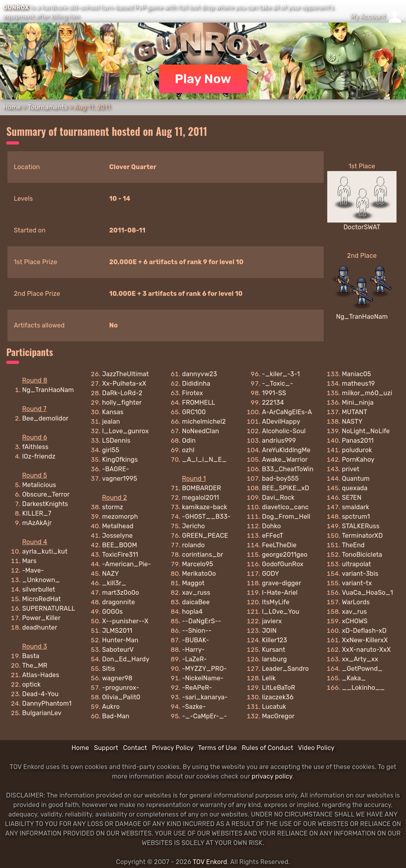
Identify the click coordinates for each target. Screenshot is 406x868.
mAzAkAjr (37, 523)
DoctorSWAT (362, 227)
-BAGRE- (116, 469)
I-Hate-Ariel (280, 593)
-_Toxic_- (278, 384)
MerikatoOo (199, 574)
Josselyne (117, 536)
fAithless (35, 447)
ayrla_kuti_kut (45, 551)
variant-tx (357, 583)
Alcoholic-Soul (284, 431)
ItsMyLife (276, 602)
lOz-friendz (39, 456)
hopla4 (192, 612)
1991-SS (274, 393)
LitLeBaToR (279, 688)
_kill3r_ (114, 583)
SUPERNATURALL (49, 608)
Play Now (203, 79)
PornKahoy (358, 460)
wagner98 (117, 678)
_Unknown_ (41, 580)
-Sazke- (194, 707)
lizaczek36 (278, 697)
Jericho (194, 526)
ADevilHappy (281, 422)
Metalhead (118, 526)
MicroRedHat (42, 599)
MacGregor (278, 716)
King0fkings (120, 460)
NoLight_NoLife (366, 431)
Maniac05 (357, 374)
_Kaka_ (354, 678)
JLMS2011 (117, 631)
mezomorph (120, 517)
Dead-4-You (40, 694)
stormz (113, 507)
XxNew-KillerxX (365, 640)
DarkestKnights (45, 504)
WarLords (356, 602)
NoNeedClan (201, 431)
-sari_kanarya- (205, 697)
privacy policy (272, 776)
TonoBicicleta (362, 555)
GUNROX (16, 8)
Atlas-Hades (41, 675)
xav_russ (196, 593)
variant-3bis (360, 574)
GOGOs (112, 612)
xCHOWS (355, 621)
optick (31, 684)
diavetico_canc (285, 507)
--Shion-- (197, 631)
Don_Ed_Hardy (126, 659)
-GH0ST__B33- (206, 517)
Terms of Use (218, 748)
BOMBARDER (202, 488)
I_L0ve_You (281, 612)
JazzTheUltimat (125, 374)
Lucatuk (274, 707)
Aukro (111, 707)
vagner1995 (120, 479)
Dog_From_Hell (286, 517)
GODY (270, 574)
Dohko (271, 526)
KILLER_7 (37, 513)
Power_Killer (41, 618)
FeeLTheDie (279, 545)
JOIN (269, 631)
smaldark (356, 507)
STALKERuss (361, 526)
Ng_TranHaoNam (362, 317)
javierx (272, 621)
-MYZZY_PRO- (204, 669)
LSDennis (116, 441)
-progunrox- (121, 688)
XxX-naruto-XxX (366, 650)
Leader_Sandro (285, 669)
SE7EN (352, 498)
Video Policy (316, 748)
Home (12, 107)
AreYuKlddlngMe (286, 450)
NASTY (352, 422)
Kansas (113, 412)
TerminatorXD (362, 536)
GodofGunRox (283, 564)
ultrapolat (357, 564)
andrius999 (279, 441)
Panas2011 (358, 441)
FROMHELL (199, 403)
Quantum (356, 479)
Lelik (269, 678)
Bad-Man (116, 716)
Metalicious (39, 485)
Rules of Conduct (268, 748)
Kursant (274, 650)
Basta (31, 656)
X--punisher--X (125, 621)
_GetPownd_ (362, 669)
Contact (135, 748)
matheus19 (359, 384)
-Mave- (33, 570)
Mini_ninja (358, 403)
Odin (189, 441)
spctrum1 (356, 517)
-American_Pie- (127, 564)
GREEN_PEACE (205, 536)
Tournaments (47, 107)
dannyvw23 (199, 374)
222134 (273, 403)
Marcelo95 (198, 564)
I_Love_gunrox (125, 431)
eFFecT (273, 536)
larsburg (274, 659)
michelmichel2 (204, 422)
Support (106, 748)
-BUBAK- (195, 640)
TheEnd (353, 545)
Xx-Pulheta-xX (124, 384)
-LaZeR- (194, 659)
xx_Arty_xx (360, 659)
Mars (29, 561)
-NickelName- (203, 678)
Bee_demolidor (45, 418)
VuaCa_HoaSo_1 (367, 593)
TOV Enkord (210, 862)
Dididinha (196, 384)
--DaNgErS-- (202, 621)
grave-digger (282, 583)
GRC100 (194, 412)
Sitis (109, 669)
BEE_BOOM (120, 545)
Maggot (193, 583)
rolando (193, 545)
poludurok (357, 450)
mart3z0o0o (120, 593)
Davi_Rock (278, 498)
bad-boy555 (280, 479)
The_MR (35, 665)
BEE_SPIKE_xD (286, 488)
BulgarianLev (42, 713)
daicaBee (196, 602)
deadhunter (40, 627)
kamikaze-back (205, 507)
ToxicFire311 (120, 555)
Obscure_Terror (46, 494)
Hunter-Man (120, 640)
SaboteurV (118, 650)
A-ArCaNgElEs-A (287, 412)
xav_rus (354, 612)
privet (351, 469)
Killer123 (275, 640)
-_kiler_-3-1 (281, 374)
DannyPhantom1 (47, 703)
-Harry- (193, 650)
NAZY (110, 574)
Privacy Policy (173, 748)
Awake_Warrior (285, 460)
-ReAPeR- (197, 688)
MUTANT (355, 412)
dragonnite (119, 602)
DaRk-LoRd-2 (122, 393)
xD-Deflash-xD (364, 631)
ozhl (188, 450)
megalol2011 (201, 498)
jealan (111, 422)
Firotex (193, 393)
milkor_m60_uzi (367, 393)
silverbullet (39, 589)
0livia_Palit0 (121, 697)
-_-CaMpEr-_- (205, 716)
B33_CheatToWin (288, 469)
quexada (355, 488)
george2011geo (285, 555)
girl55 (111, 450)
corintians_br (203, 555)
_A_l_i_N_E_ (204, 460)
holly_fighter (122, 403)
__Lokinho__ (363, 688)
